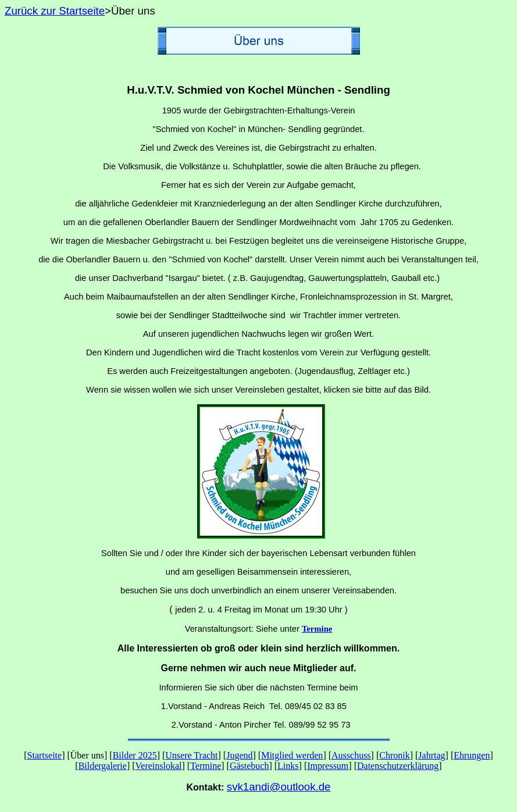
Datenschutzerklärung (398, 766)
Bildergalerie (103, 766)
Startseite (45, 755)
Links (288, 766)
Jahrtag (432, 755)
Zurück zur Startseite (55, 11)
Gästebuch (249, 766)
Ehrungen (472, 755)
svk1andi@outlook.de (279, 787)
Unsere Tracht (191, 755)
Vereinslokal (159, 766)
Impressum (328, 766)
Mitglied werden (292, 755)
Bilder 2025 (135, 755)
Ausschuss (351, 755)
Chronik (394, 755)
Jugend (239, 755)
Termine (206, 766)
